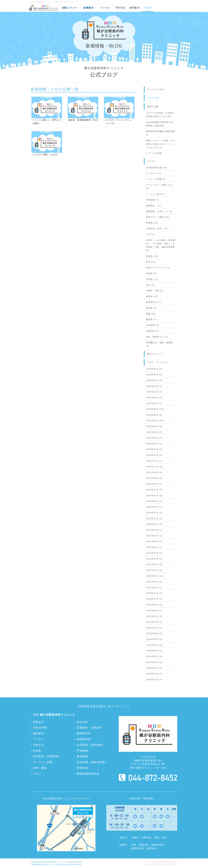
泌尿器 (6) (151, 273)
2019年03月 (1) (154, 662)
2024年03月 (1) (154, 507)
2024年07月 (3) (154, 490)
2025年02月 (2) (154, 449)
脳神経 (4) (151, 308)
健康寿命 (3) (154, 206)
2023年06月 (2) (154, 524)
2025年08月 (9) (154, 415)
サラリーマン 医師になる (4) (159, 187)
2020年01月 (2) (154, 616)
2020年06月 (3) (154, 605)
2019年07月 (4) (154, 645)
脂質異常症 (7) (154, 302)
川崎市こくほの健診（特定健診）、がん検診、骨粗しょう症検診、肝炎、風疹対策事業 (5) (160, 245)
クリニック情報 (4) (156, 179)
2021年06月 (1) (154, 559)
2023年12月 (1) (154, 518)
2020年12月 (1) (154, 593)
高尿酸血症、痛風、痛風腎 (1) (159, 344)
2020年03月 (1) (154, 611)
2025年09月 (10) (155, 409)
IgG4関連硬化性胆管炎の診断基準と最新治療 (160, 124)
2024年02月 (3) (154, 513)
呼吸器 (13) (152, 223)
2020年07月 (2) (154, 599)
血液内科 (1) (152, 331)
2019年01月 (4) (154, 674)
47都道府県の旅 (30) (157, 168)
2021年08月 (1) (154, 547)
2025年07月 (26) (155, 421)
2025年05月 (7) (154, 432)
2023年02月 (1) (154, 530)
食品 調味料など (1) (157, 337)
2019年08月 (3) (154, 639)
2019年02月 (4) (154, 668)
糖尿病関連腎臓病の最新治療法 (160, 133)
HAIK (175, 864)
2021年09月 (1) (154, 541)
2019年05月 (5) (154, 656)
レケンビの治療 (154, 153)
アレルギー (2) (154, 173)
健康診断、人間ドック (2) (159, 211)
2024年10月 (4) (154, 472)
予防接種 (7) (152, 200)
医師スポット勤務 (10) (158, 217)
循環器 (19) (152, 256)
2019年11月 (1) (154, 628)
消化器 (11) (152, 279)
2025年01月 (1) (154, 455)
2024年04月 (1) (154, 501)
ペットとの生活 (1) (156, 194)
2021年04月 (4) (154, 570)
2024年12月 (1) (154, 461)
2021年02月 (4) (154, 582)
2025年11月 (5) (154, 398)
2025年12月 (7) (154, 392)
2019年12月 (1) (154, 622)
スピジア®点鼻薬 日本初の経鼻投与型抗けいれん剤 (160, 115)
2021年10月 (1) (154, 536)
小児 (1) (150, 234)
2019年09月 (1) (154, 634)
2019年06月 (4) (154, 651)
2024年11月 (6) (154, 467)
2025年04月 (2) (154, 438)
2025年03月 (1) (154, 444)
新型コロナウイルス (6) (158, 268)
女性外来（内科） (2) (157, 229)
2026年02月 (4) (154, 380)
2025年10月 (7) (154, 403)
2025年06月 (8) (154, 426)
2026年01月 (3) (154, 386)
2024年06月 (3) (154, 495)
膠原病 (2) (151, 319)
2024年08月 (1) (154, 484)
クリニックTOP (155, 89)
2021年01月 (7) (154, 588)
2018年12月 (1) (154, 679)
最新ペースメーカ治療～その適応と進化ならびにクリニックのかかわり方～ (160, 144)
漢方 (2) (150, 285)
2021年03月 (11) (155, 576)
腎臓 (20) (151, 314)
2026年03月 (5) (154, 375)
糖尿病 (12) (152, 296)
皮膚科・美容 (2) (155, 291)
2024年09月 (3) (154, 478)
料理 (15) (151, 262)
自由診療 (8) (152, 325)
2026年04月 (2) (154, 369)
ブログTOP (153, 98)
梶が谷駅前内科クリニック (55, 862)
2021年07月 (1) (154, 553)
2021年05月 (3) (154, 564)
